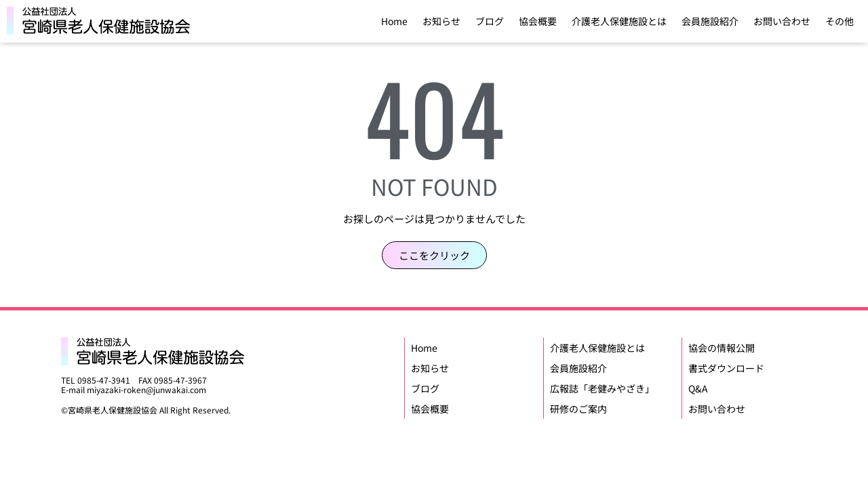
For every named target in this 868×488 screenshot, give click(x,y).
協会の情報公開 (722, 348)
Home (394, 21)
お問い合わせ (782, 21)
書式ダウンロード (726, 368)
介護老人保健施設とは (619, 21)
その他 (840, 21)
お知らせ (441, 21)
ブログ (490, 21)
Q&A (698, 388)
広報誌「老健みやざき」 (602, 388)
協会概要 (538, 21)
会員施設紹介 (710, 21)
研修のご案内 (578, 409)
